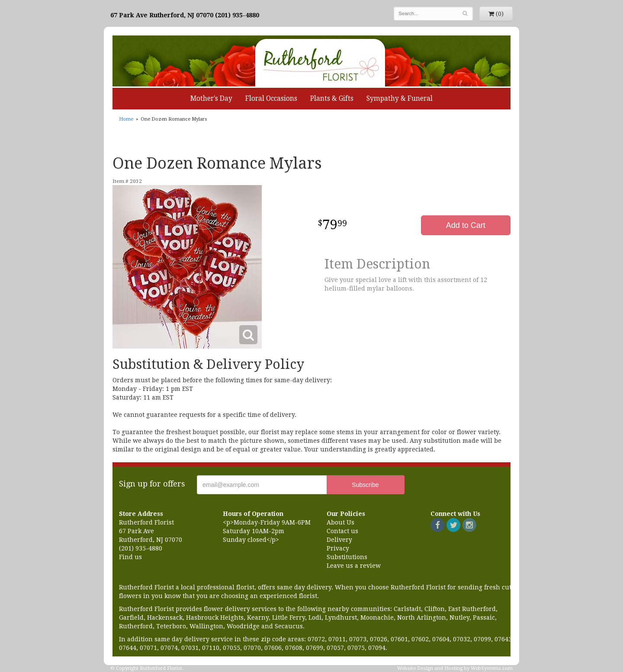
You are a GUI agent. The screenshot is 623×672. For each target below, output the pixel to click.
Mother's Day (211, 99)
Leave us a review (354, 566)
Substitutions (347, 557)
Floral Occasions (271, 99)
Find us (130, 557)
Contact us (342, 531)
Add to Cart (466, 225)
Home (126, 119)
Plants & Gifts (332, 99)
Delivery (339, 540)
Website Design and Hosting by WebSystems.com (455, 668)
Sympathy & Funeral (400, 99)
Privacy (338, 548)
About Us (340, 522)
